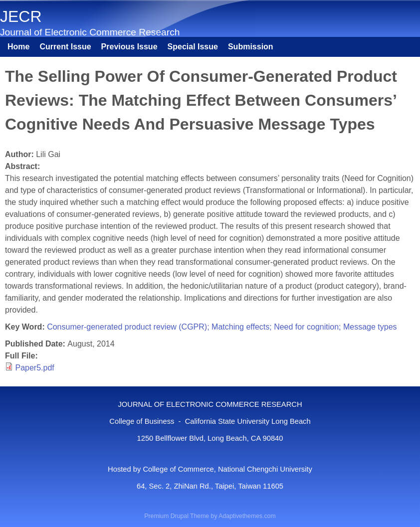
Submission (251, 47)
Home (18, 47)
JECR (21, 16)
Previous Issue (129, 47)
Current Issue (65, 47)
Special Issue (193, 47)
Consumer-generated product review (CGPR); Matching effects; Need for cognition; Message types (222, 327)
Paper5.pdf (34, 368)
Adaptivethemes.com (247, 516)
